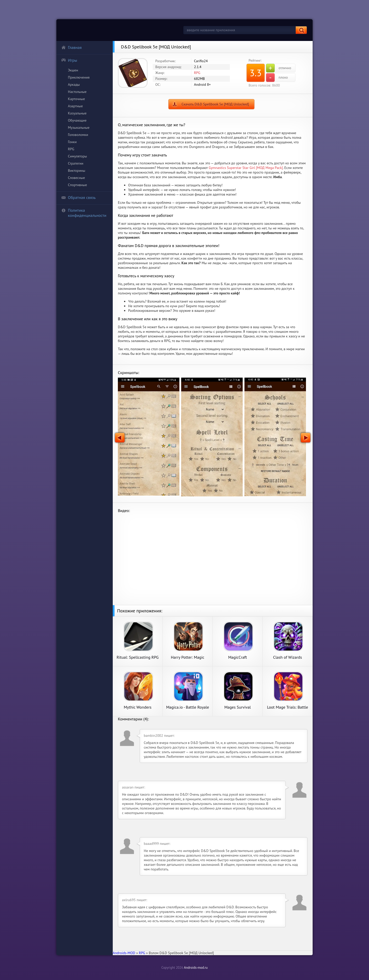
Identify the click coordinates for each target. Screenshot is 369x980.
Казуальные (77, 113)
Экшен (73, 70)
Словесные (76, 178)
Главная (71, 47)
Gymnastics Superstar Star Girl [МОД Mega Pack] (246, 168)
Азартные (75, 106)
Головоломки (78, 135)
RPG (71, 149)
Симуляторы (77, 156)
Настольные (77, 92)
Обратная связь (78, 197)
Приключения (79, 77)
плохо (277, 78)
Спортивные (77, 185)
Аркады (74, 84)
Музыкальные (79, 127)
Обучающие (77, 120)
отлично (279, 68)
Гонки (72, 142)
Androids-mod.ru (196, 968)
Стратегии (76, 163)
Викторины (76, 171)
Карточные (76, 99)
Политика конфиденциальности (84, 213)
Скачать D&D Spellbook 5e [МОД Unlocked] (215, 104)
